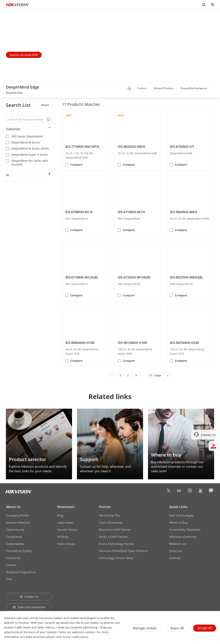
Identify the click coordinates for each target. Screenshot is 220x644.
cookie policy (80, 637)
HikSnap (63, 537)
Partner (105, 507)
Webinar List (178, 544)
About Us (13, 507)
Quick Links (178, 507)
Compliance (14, 537)
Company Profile (17, 515)
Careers (11, 565)
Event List (176, 551)
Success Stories (67, 530)
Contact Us (13, 558)
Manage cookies (145, 628)
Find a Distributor (111, 523)
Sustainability (15, 544)
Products (142, 88)
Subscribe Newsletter (29, 607)
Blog (60, 515)
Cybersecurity (15, 530)
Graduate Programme (21, 572)
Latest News (65, 523)
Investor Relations (18, 523)
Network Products (164, 88)
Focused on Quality (19, 551)
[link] (14, 93)
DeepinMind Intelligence (194, 88)
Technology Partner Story (116, 558)
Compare (76, 165)
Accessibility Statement (185, 530)
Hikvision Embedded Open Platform (123, 551)
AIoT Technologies (181, 515)
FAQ (9, 579)
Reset (45, 105)
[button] (151, 89)
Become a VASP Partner (115, 530)
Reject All (177, 628)
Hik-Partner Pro (109, 515)
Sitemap (175, 558)
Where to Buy (178, 523)
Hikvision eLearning (183, 537)
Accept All (205, 628)
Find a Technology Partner (117, 544)
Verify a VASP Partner (113, 537)
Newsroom (66, 507)
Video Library (66, 544)
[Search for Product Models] (26, 119)
